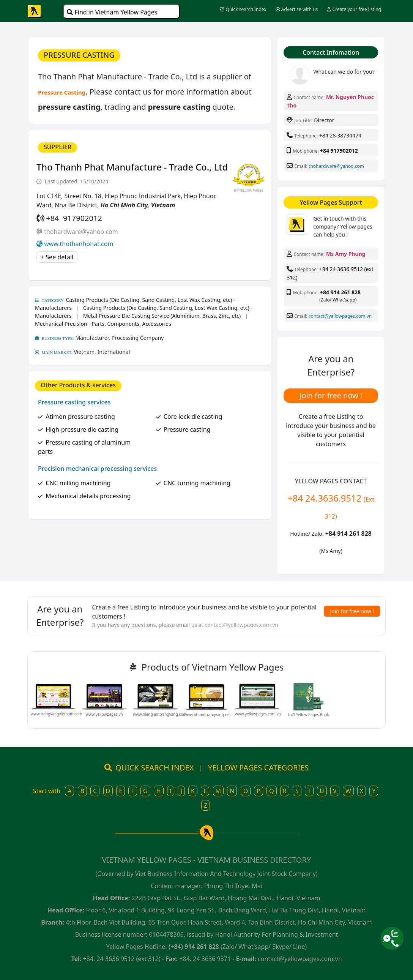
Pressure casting (187, 429)
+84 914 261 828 (340, 292)
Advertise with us (297, 9)
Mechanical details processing (88, 496)
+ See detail (57, 257)
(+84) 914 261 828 (194, 947)
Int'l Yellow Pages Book (309, 715)
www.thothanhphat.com (79, 244)
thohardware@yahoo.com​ (81, 232)
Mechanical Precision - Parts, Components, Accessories (103, 324)
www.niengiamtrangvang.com (160, 714)
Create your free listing (354, 9)
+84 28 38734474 (340, 135)
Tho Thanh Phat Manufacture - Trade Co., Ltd (132, 167)
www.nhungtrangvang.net (207, 715)
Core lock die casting (193, 417)
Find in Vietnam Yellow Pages (112, 12)
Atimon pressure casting (80, 417)
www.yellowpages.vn (104, 714)
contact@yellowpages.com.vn (340, 316)
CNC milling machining (78, 483)
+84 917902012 (339, 151)
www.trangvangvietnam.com (56, 714)
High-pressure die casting (82, 429)
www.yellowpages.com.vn (258, 714)
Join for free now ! (331, 395)
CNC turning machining (197, 483)
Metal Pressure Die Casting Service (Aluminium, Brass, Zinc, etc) (162, 316)
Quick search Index (243, 9)
